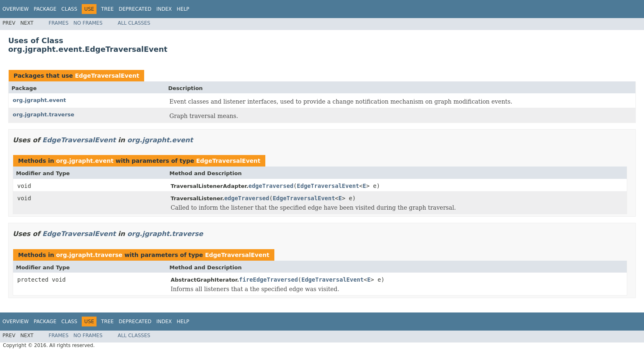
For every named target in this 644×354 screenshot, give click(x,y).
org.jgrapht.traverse (44, 115)
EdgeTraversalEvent (107, 76)
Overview (16, 9)
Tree (107, 9)
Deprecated (135, 9)
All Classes (134, 23)
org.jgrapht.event (39, 100)
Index (164, 9)
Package (45, 9)
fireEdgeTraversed (268, 280)
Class (69, 9)
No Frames (88, 23)
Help (183, 9)
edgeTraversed (271, 186)
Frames (59, 23)
